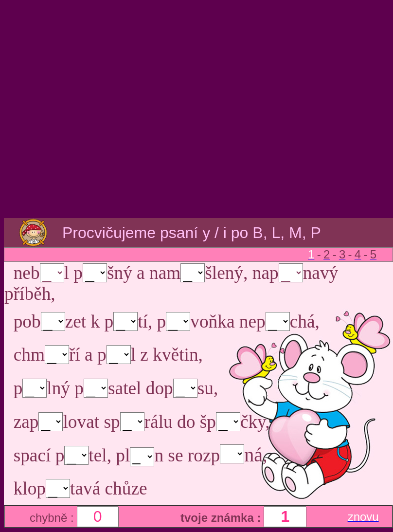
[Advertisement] (195, 110)
